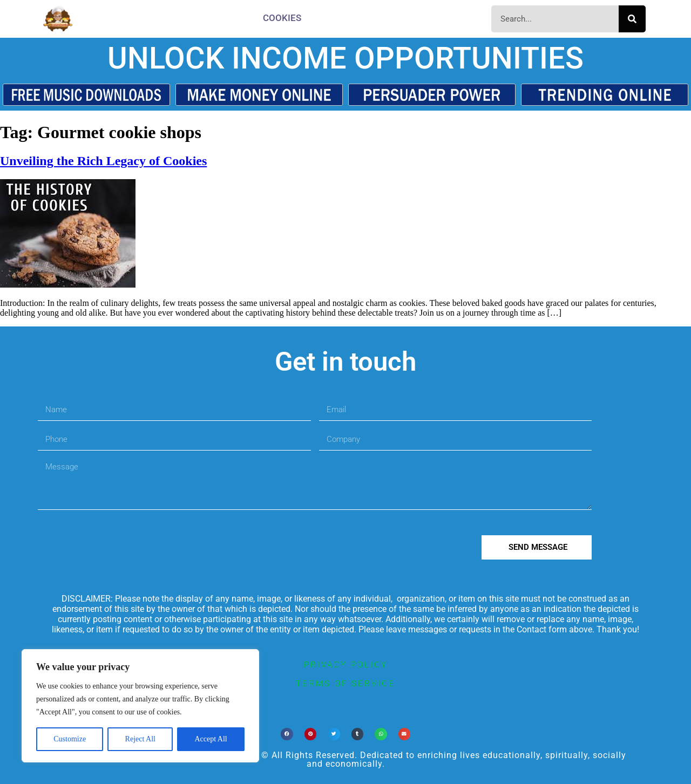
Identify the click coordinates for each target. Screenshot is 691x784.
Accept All (211, 739)
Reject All (140, 739)
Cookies (282, 18)
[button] (287, 734)
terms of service (345, 684)
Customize (70, 739)
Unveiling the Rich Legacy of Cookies (103, 161)
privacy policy (346, 665)
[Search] (632, 19)
